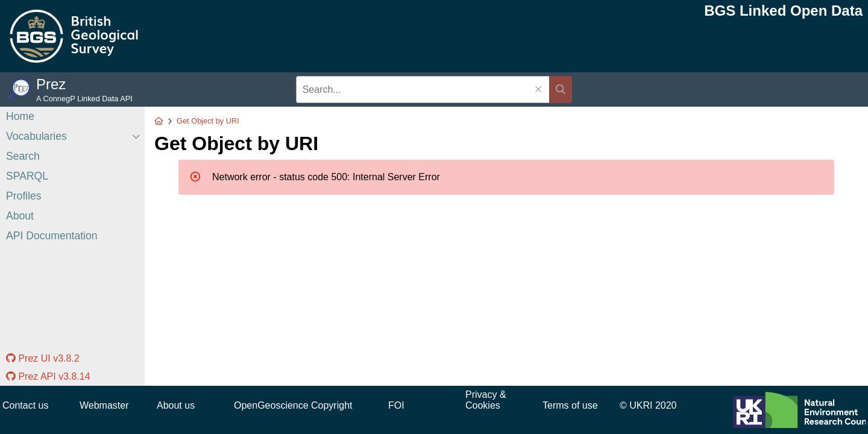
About (20, 216)
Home (20, 116)
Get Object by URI (208, 121)
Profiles (24, 196)
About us (176, 405)
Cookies (483, 405)
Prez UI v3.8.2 (43, 358)
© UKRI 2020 (648, 405)
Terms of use (570, 405)
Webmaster (104, 405)
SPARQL (27, 176)
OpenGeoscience (271, 405)
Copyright (332, 405)
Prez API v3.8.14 (48, 376)
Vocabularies (36, 136)
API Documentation (52, 236)
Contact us (25, 405)
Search (23, 156)
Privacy (481, 395)
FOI (396, 405)
